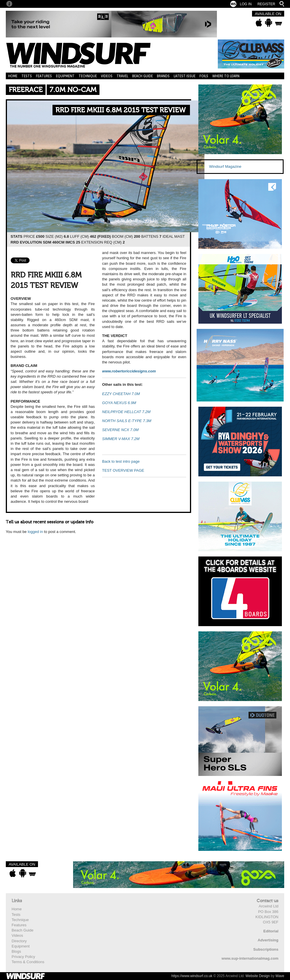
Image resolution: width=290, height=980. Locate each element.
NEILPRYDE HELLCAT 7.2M (126, 412)
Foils (204, 76)
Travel (122, 76)
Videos (107, 76)
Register (266, 4)
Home (13, 76)
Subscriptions (266, 949)
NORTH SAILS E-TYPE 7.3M (127, 421)
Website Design (258, 976)
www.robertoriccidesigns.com (129, 371)
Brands (163, 76)
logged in (35, 532)
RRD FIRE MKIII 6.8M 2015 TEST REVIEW (120, 110)
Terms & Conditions (28, 962)
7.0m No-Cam (73, 90)
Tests (27, 76)
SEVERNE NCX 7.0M (120, 430)
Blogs (16, 951)
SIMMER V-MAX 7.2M (121, 439)
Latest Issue (185, 76)
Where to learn (226, 76)
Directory (19, 941)
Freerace (26, 90)
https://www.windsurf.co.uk (192, 976)
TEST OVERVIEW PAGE (123, 470)
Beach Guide (143, 76)
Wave (280, 976)
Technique (88, 76)
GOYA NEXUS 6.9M (119, 403)
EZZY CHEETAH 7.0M (121, 394)
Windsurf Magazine (225, 166)
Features (44, 76)
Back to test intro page (121, 461)
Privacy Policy (23, 957)
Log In (246, 4)
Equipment (65, 76)
